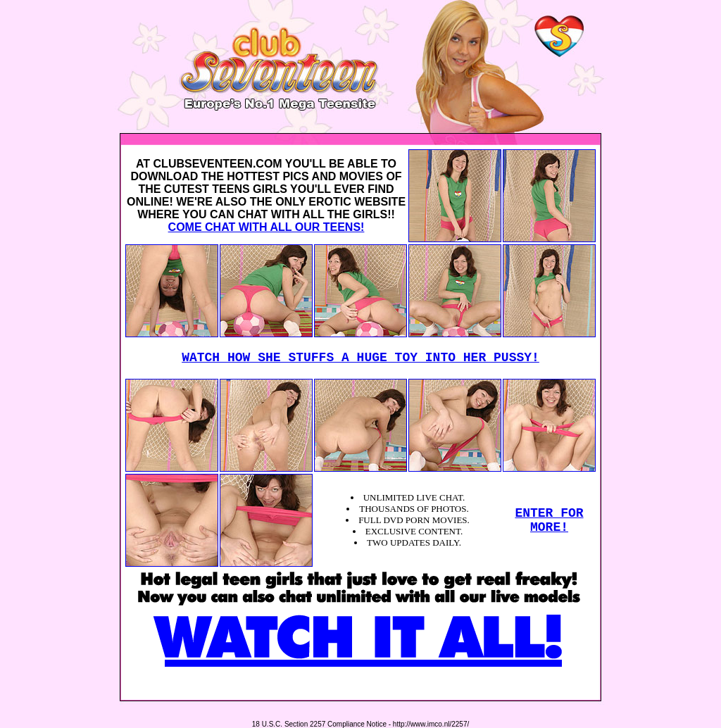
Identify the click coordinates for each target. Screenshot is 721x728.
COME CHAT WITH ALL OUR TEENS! (267, 227)
